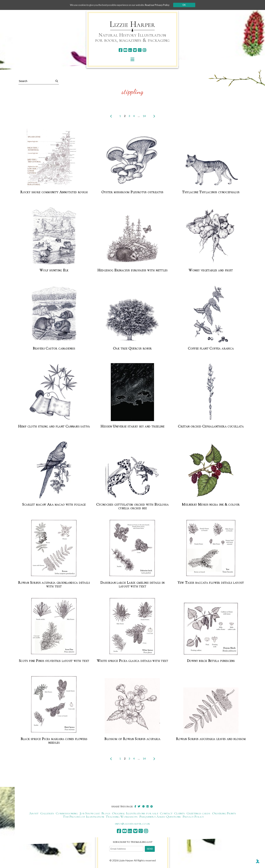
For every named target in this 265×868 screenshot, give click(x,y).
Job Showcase (90, 814)
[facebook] (120, 50)
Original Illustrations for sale (135, 814)
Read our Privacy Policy (162, 5)
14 (144, 116)
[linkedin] (130, 50)
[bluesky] (135, 50)
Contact (166, 814)
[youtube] (125, 50)
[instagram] (144, 50)
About (34, 814)
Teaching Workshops (122, 817)
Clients (180, 814)
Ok (190, 5)
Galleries (47, 814)
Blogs (106, 814)
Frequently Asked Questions (160, 817)
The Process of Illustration (83, 817)
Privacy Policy (193, 817)
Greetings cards (198, 814)
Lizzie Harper (132, 24)
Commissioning (67, 814)
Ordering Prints (224, 814)
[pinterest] (140, 50)
